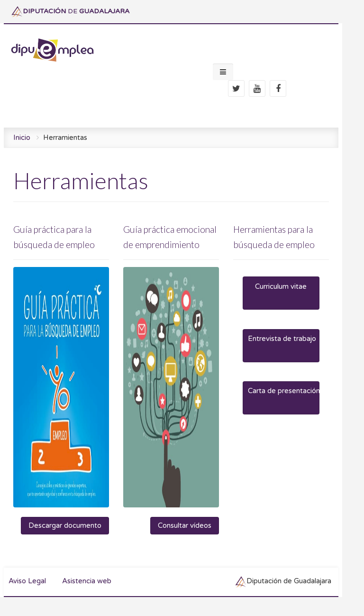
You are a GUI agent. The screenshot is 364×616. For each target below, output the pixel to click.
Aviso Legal (27, 581)
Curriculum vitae (281, 286)
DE (70, 11)
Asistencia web (87, 581)
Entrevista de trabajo (282, 339)
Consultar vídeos (185, 525)
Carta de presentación (283, 391)
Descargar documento (65, 525)
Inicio (22, 138)
